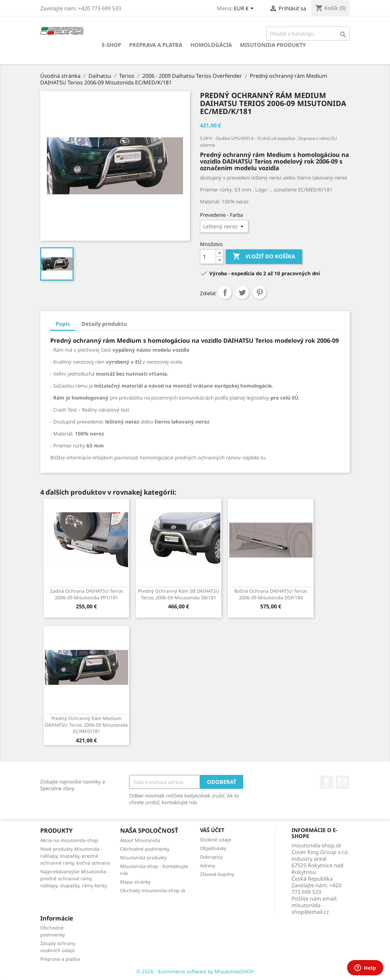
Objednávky (213, 848)
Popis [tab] (63, 324)
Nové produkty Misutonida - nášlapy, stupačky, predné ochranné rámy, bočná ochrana (75, 856)
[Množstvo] (208, 257)
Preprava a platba (156, 45)
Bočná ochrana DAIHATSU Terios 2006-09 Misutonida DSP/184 (271, 594)
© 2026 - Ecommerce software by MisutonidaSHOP (195, 971)
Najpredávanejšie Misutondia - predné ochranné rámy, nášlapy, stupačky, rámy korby (75, 878)
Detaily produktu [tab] (104, 324)
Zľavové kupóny (217, 874)
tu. (263, 457)
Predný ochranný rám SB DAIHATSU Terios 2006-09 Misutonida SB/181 (179, 594)
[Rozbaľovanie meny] (245, 9)
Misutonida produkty (273, 45)
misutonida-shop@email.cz (310, 909)
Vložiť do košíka (264, 257)
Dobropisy (211, 857)
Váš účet (212, 830)
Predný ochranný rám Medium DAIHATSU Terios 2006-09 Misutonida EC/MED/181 (86, 725)
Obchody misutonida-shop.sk (153, 890)
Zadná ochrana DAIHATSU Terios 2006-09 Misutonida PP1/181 (87, 594)
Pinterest (260, 293)
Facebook (326, 782)
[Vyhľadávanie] (308, 34)
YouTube (342, 782)
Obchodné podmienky (145, 849)
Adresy (208, 865)
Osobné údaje (216, 840)
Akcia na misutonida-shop (69, 840)
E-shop (111, 45)
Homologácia (211, 45)
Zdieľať (225, 293)
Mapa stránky (135, 882)
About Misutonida (140, 840)
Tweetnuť (242, 293)
